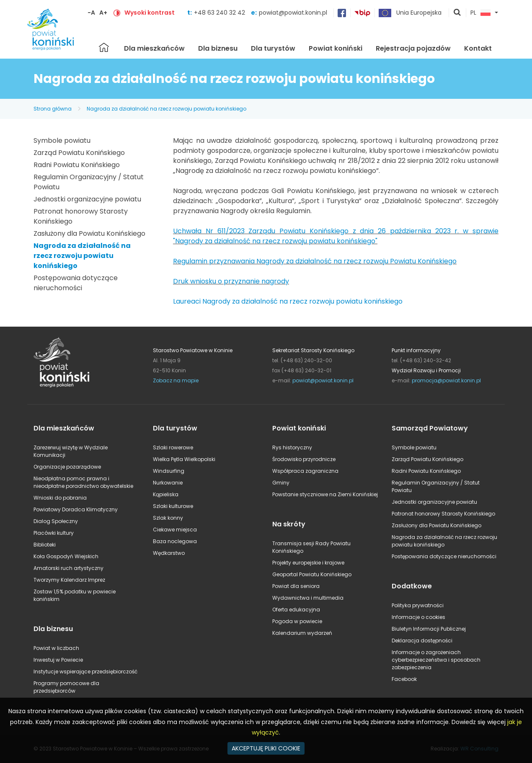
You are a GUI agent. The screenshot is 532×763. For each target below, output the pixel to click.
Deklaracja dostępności (422, 641)
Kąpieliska (166, 494)
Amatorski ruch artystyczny (68, 568)
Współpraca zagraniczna (305, 471)
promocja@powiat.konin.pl (446, 380)
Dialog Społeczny (56, 521)
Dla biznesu (218, 48)
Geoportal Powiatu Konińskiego (312, 574)
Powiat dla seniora (296, 586)
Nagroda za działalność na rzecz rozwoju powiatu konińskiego (167, 109)
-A (91, 13)
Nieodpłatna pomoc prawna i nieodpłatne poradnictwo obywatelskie (83, 482)
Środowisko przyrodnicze (304, 459)
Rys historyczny (292, 447)
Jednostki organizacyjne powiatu (87, 199)
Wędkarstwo (169, 553)
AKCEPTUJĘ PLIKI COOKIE (266, 748)
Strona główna (104, 47)
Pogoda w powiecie (297, 621)
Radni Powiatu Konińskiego (77, 165)
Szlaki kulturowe (173, 506)
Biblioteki (45, 545)
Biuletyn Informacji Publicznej (429, 629)
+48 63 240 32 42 (220, 13)
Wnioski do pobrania (60, 498)
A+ (103, 13)
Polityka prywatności (418, 605)
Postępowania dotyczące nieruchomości (76, 283)
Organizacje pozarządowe (67, 467)
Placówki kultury (54, 533)
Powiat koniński (336, 48)
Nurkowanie (168, 483)
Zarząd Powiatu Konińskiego (79, 153)
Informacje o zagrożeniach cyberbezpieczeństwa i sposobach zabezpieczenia (436, 660)
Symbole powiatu (62, 140)
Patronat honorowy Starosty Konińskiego (443, 514)
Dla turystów (273, 48)
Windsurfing (169, 471)
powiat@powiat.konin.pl (293, 13)
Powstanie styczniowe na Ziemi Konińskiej (325, 494)
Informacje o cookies (418, 617)
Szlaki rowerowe (173, 447)
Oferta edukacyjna (296, 610)
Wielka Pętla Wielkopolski (184, 459)
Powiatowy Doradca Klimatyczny (76, 509)
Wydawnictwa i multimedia (308, 598)
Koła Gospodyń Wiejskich (66, 556)
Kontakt (478, 48)
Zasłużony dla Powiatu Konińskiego (89, 233)
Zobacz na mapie (176, 380)
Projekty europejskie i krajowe (308, 563)
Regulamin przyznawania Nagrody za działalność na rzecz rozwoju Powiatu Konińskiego (315, 261)
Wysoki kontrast (150, 13)
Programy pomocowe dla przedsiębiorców (66, 687)
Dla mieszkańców (154, 48)
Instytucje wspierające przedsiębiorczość (85, 671)
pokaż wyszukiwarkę (457, 13)
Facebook (404, 679)
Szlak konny (168, 518)
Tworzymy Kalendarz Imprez (69, 580)
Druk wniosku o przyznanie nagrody (231, 281)
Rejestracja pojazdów (413, 48)
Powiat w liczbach (56, 648)
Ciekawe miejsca (175, 530)
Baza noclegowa (175, 541)
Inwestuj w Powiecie (58, 660)
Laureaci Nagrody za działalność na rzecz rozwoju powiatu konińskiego (288, 301)
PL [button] (480, 13)
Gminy (281, 483)
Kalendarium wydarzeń (302, 633)
